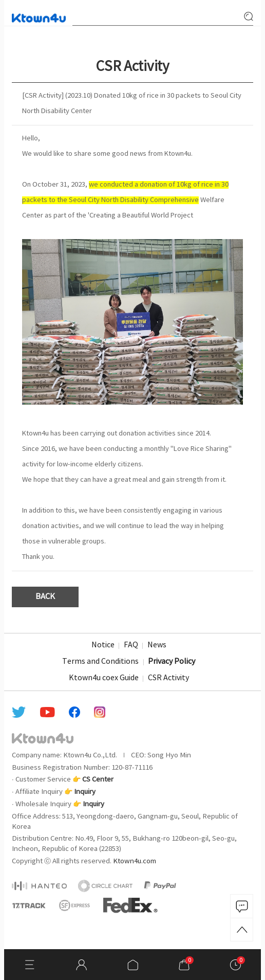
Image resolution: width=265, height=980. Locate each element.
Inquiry (85, 792)
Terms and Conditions (100, 662)
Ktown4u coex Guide (104, 678)
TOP (242, 930)
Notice (103, 645)
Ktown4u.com (135, 861)
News (157, 645)
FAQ (131, 645)
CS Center (98, 779)
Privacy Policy (172, 662)
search (249, 16)
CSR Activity (168, 678)
